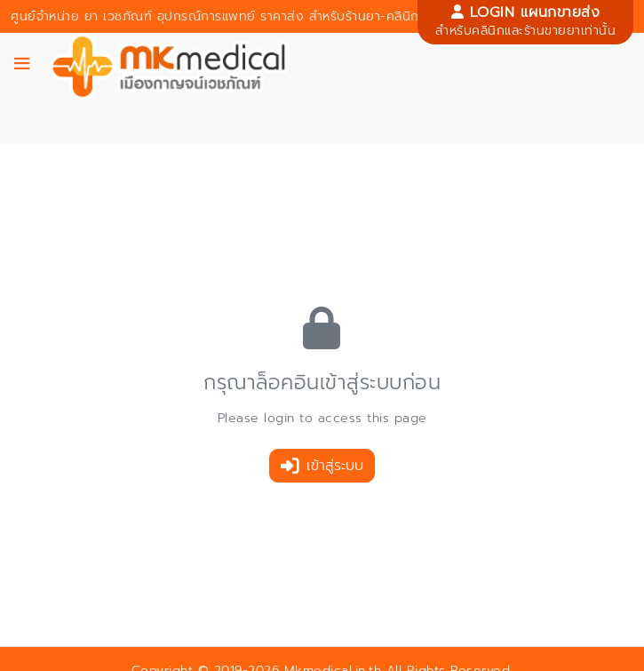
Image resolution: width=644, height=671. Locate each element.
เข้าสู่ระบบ (322, 466)
